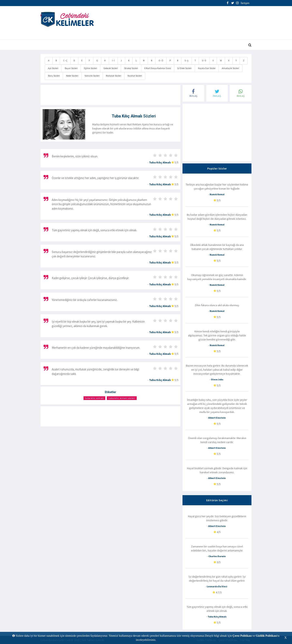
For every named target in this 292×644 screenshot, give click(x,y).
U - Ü (204, 61)
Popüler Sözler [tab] (217, 168)
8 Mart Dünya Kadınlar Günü (158, 68)
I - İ (113, 61)
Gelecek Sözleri (111, 68)
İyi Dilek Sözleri (184, 68)
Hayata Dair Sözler (207, 68)
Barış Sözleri (54, 76)
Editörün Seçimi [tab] (217, 500)
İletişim (245, 3)
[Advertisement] (182, 23)
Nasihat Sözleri (135, 76)
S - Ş (186, 61)
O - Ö (161, 61)
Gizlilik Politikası (266, 636)
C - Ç (65, 61)
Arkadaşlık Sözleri (230, 68)
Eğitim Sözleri (91, 68)
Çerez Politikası (242, 636)
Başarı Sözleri (71, 68)
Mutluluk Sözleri (114, 76)
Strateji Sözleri (131, 68)
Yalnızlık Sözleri (92, 76)
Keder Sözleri (72, 76)
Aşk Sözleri (53, 68)
